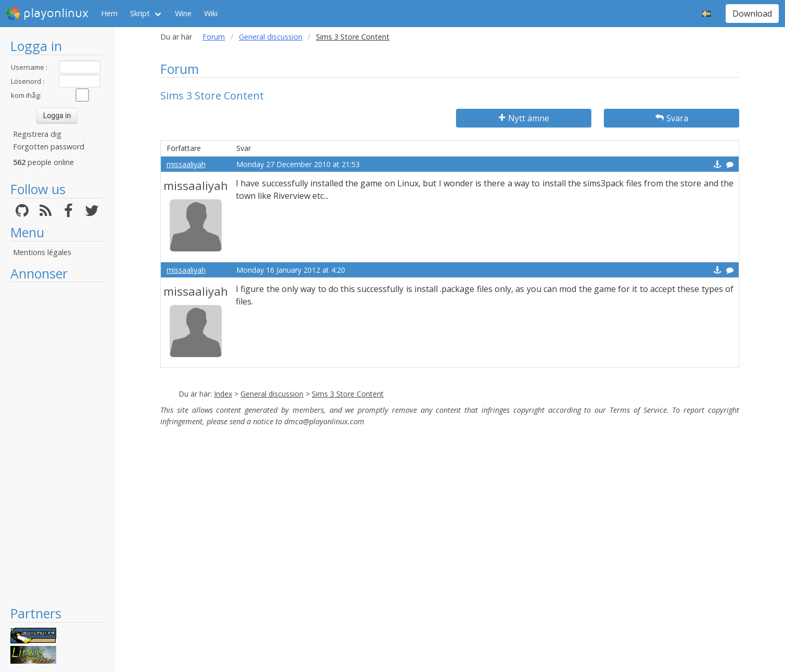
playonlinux (47, 14)
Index (223, 394)
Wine (183, 13)
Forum (214, 37)
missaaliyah (186, 164)
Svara (672, 118)
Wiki (211, 13)
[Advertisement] (57, 443)
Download (752, 14)
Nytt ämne (524, 118)
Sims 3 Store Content (348, 394)
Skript (140, 13)
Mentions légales (42, 252)
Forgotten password (49, 147)
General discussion (271, 37)
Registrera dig (37, 134)
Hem (109, 13)
